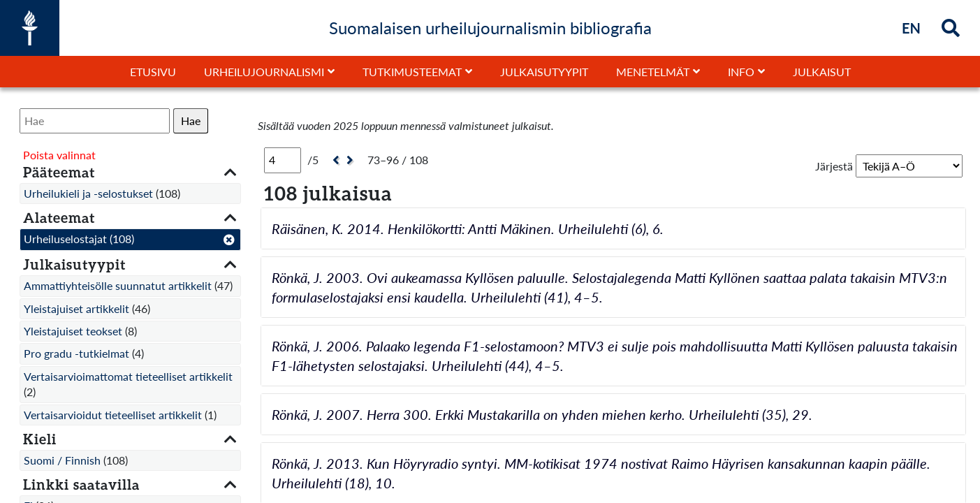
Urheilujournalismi (264, 72)
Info (741, 72)
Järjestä (834, 166)
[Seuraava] (352, 160)
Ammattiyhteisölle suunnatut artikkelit (118, 285)
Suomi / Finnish (62, 460)
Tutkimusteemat (412, 72)
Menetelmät (653, 72)
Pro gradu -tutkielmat (76, 353)
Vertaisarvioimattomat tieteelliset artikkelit (128, 376)
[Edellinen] (334, 160)
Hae (191, 121)
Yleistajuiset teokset (73, 331)
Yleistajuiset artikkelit (76, 308)
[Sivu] (283, 160)
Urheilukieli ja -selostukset (88, 193)
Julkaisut (822, 72)
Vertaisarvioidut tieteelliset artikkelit (113, 415)
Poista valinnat (59, 155)
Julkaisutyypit (544, 72)
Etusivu (153, 72)
